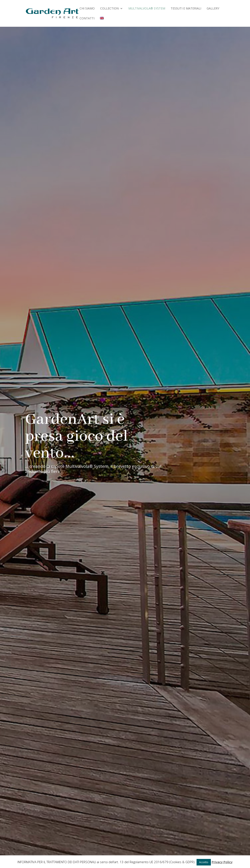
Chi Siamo (87, 9)
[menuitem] (102, 22)
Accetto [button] (204, 862)
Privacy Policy (222, 862)
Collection (109, 9)
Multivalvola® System (147, 9)
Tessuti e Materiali (186, 9)
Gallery (213, 9)
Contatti (87, 19)
